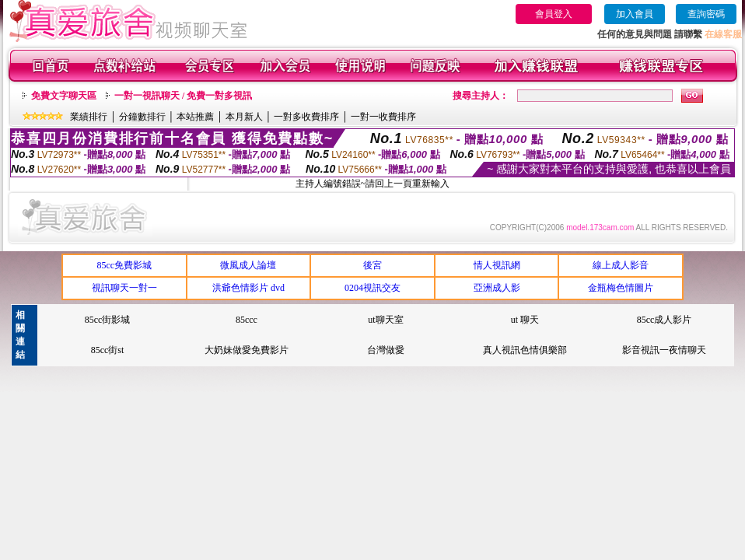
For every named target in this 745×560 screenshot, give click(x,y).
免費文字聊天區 (64, 96)
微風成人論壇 (248, 265)
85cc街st (108, 350)
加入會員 (635, 14)
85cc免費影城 (124, 265)
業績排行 (89, 117)
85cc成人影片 (665, 320)
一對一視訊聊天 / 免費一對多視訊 (183, 96)
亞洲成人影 (497, 288)
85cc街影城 (108, 320)
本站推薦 (195, 117)
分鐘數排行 (142, 117)
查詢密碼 (706, 14)
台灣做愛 (386, 350)
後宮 (372, 265)
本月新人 (244, 117)
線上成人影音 (621, 265)
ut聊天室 (385, 320)
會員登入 (554, 14)
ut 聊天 (525, 320)
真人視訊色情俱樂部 (525, 350)
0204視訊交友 (372, 288)
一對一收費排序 (383, 117)
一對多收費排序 (306, 117)
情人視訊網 (497, 265)
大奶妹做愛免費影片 (247, 350)
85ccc (247, 320)
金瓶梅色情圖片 (621, 288)
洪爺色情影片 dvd (248, 288)
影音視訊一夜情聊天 (664, 350)
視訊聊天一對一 (124, 288)
